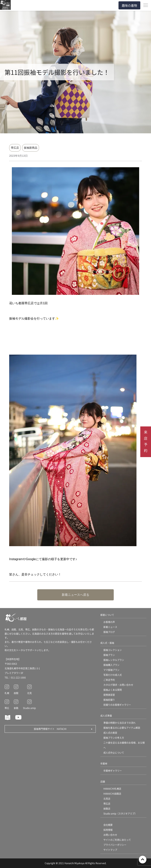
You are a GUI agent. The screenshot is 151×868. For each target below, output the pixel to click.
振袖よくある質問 (113, 690)
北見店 (107, 799)
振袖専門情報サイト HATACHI (50, 729)
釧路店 (107, 809)
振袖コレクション (113, 650)
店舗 (103, 782)
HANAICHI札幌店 (112, 789)
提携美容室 (109, 695)
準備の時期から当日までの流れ (119, 723)
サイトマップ (110, 850)
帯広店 (15, 148)
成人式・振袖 (107, 643)
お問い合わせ (110, 835)
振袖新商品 (31, 148)
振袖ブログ (109, 632)
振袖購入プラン (111, 665)
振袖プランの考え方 (114, 738)
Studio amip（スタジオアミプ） (120, 813)
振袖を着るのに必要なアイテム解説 (122, 728)
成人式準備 (106, 716)
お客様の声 (109, 622)
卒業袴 (104, 763)
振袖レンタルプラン (114, 660)
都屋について (107, 615)
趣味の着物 (129, 5)
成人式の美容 (110, 733)
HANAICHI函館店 (112, 794)
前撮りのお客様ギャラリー (117, 705)
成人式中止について (114, 753)
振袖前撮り (109, 700)
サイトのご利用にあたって (117, 840)
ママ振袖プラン (111, 670)
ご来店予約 (109, 680)
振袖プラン (109, 655)
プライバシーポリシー (115, 845)
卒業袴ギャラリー (113, 771)
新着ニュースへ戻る (75, 595)
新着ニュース (110, 627)
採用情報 (108, 830)
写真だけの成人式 (113, 675)
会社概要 (108, 825)
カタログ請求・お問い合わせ (118, 685)
